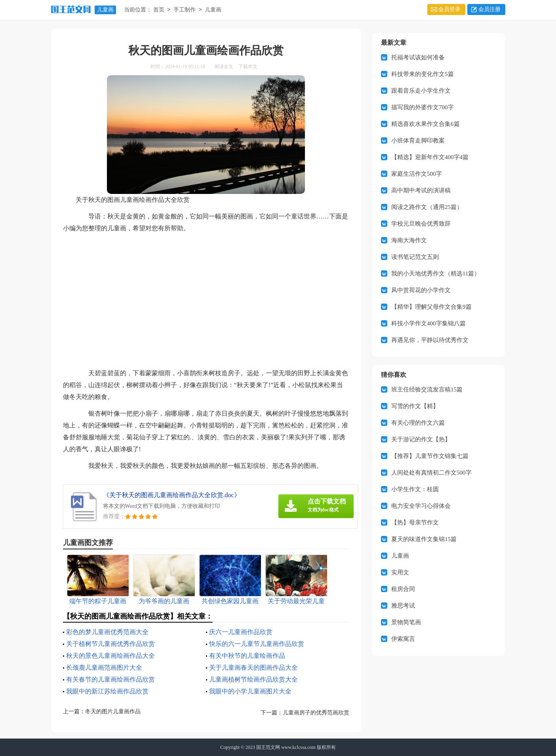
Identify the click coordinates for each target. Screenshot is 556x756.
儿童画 (105, 10)
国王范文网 (268, 747)
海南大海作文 (409, 240)
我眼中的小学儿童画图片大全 (250, 691)
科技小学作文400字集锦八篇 (428, 323)
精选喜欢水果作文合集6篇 (426, 124)
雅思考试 (403, 606)
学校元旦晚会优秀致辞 (421, 224)
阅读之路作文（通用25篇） (427, 207)
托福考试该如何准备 (418, 57)
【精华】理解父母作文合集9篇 (431, 307)
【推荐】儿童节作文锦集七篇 (430, 456)
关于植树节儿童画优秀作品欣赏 (110, 644)
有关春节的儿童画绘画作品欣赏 (110, 679)
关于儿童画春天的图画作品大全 (253, 668)
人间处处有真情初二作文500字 (431, 473)
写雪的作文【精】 (415, 406)
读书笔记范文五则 (415, 257)
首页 (159, 10)
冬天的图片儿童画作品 (113, 711)
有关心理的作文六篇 (418, 423)
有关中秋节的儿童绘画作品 (247, 656)
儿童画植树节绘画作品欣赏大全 (253, 679)
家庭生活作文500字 (417, 174)
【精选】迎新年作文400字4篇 (430, 157)
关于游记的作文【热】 (421, 439)
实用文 (400, 572)
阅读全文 (224, 66)
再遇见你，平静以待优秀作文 (430, 340)
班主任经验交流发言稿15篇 (427, 389)
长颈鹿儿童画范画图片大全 (104, 668)
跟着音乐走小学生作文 (421, 91)
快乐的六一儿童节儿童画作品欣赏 (257, 644)
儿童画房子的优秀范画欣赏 (316, 713)
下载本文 (248, 66)
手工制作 (185, 10)
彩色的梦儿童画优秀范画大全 (107, 632)
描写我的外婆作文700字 (423, 107)
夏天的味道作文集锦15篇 (424, 539)
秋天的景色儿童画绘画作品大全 (110, 656)
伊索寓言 (403, 639)
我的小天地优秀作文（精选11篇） (436, 274)
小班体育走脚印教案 (418, 141)
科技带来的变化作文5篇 (423, 74)
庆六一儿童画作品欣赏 (241, 632)
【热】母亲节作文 (415, 522)
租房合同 (403, 589)
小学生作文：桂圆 (415, 489)
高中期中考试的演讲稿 (421, 190)
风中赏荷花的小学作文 (421, 290)
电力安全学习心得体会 (421, 506)
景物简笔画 (406, 622)
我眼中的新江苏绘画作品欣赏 (107, 691)
